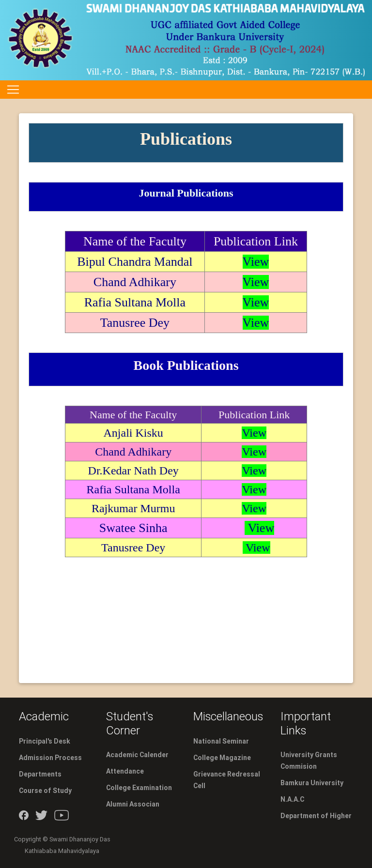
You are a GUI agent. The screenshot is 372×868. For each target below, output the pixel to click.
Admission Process (50, 758)
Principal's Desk (45, 741)
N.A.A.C (292, 799)
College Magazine (222, 758)
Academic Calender (137, 755)
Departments (40, 774)
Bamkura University (312, 783)
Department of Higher (316, 816)
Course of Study (45, 791)
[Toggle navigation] (13, 90)
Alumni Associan (133, 804)
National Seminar (221, 741)
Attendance (125, 771)
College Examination (139, 788)
